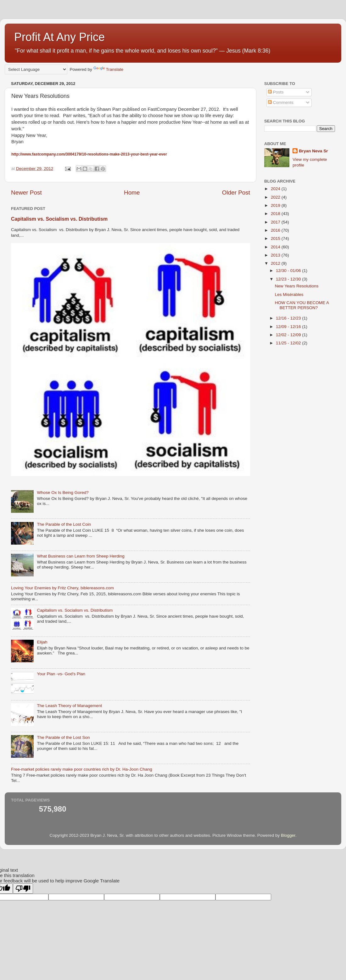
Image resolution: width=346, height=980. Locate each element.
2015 (276, 238)
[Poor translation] (23, 889)
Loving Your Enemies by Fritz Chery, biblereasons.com (62, 588)
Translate (109, 69)
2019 (276, 205)
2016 (276, 230)
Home (132, 193)
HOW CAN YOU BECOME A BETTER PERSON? (302, 305)
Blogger (288, 835)
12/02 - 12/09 (289, 335)
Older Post (236, 193)
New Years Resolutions (297, 286)
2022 (276, 197)
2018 (276, 214)
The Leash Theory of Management (69, 706)
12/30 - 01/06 (289, 271)
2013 (276, 255)
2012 (276, 263)
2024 (276, 189)
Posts (276, 92)
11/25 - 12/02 (289, 343)
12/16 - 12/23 (289, 318)
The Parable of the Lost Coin (64, 524)
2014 (276, 247)
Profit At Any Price (59, 37)
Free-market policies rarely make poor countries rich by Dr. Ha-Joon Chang (82, 769)
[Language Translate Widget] (36, 69)
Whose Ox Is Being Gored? (63, 493)
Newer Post (26, 193)
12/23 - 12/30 (289, 279)
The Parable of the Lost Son (63, 737)
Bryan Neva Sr (313, 151)
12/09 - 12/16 (289, 327)
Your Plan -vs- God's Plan (61, 674)
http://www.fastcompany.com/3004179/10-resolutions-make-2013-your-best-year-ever (89, 154)
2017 (276, 222)
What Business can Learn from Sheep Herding (81, 556)
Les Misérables (289, 295)
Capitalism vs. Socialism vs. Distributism (59, 219)
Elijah (42, 642)
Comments (281, 102)
